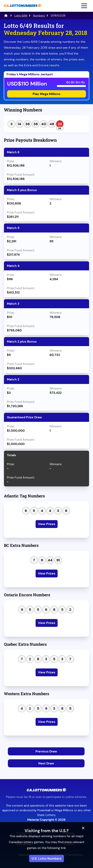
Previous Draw (46, 751)
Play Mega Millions (46, 94)
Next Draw (46, 763)
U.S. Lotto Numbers (46, 858)
